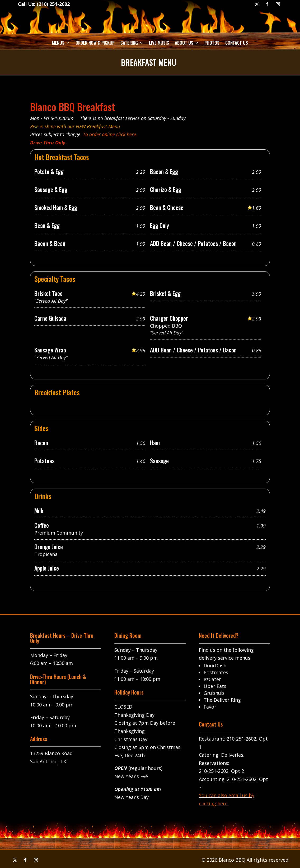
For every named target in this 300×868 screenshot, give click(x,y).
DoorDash (215, 665)
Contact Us (237, 43)
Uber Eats (215, 686)
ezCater (212, 679)
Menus (58, 43)
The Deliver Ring (222, 700)
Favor (210, 707)
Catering (129, 43)
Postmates (216, 672)
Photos (212, 43)
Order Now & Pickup (95, 43)
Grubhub (214, 693)
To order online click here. (110, 134)
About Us (184, 43)
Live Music (159, 43)
